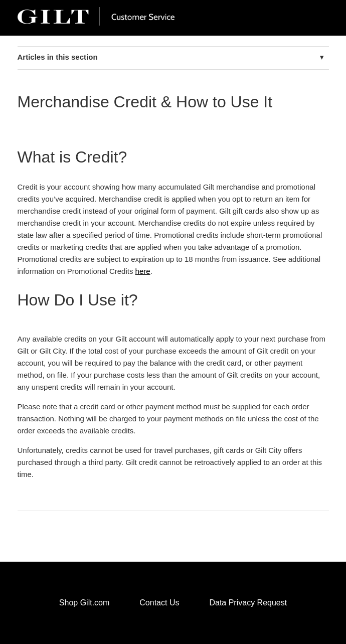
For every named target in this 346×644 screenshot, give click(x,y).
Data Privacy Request (248, 603)
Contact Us (159, 603)
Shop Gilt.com (84, 603)
